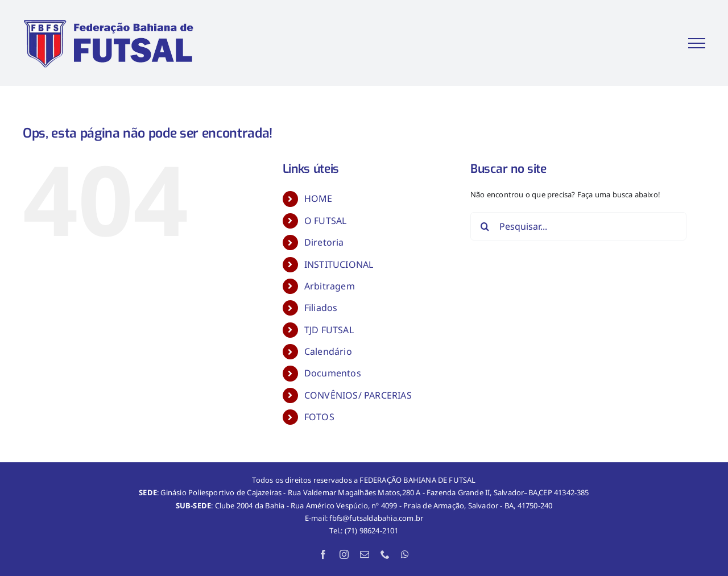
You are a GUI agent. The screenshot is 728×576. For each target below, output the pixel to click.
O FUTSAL (326, 221)
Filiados (321, 308)
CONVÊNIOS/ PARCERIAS (358, 395)
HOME (318, 198)
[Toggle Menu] (697, 43)
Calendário (328, 351)
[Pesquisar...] (578, 226)
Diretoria (324, 242)
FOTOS (319, 417)
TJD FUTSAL (329, 330)
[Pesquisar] (485, 226)
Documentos (333, 373)
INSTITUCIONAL (339, 264)
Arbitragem (330, 286)
